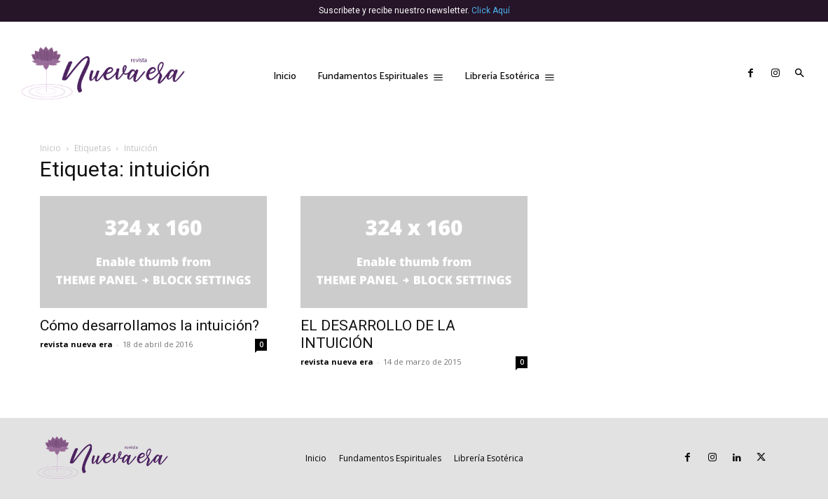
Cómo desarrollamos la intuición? (150, 325)
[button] (799, 74)
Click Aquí (491, 10)
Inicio (50, 148)
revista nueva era (76, 344)
